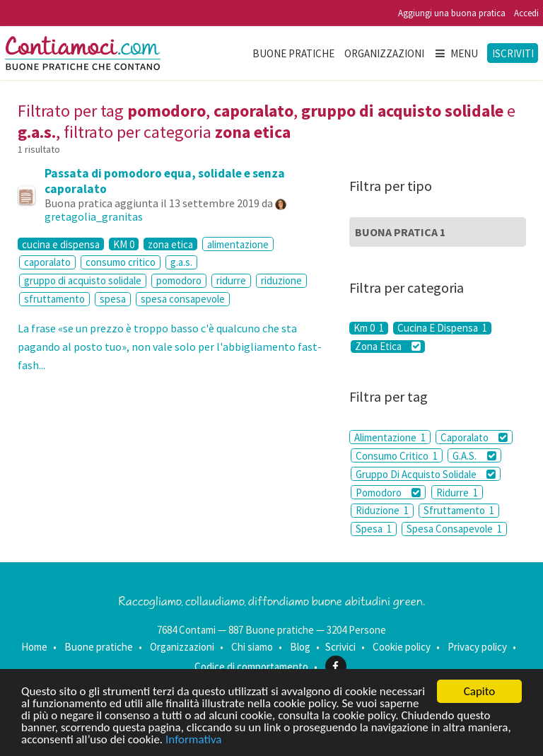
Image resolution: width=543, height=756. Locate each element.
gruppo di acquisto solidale (83, 280)
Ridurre (457, 493)
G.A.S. (474, 456)
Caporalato (474, 437)
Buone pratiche (293, 53)
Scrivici (340, 647)
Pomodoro (388, 493)
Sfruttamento (459, 510)
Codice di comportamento (251, 667)
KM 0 (124, 244)
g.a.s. (181, 262)
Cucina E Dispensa (442, 328)
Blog (300, 647)
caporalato (47, 262)
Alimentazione (390, 437)
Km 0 (369, 328)
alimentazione (238, 244)
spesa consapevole (183, 299)
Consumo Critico (397, 456)
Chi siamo (252, 647)
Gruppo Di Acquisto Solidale (426, 474)
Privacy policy (477, 647)
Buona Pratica (400, 232)
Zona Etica (388, 347)
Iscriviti (513, 53)
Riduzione (382, 510)
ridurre (231, 280)
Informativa (193, 740)
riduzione (281, 280)
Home (34, 647)
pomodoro (179, 280)
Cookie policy (402, 647)
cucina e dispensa (61, 244)
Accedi (526, 13)
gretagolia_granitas (94, 216)
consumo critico (121, 262)
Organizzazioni (384, 53)
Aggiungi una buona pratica (452, 13)
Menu (456, 53)
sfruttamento (54, 299)
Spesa (374, 529)
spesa (113, 299)
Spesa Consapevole (454, 529)
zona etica (170, 244)
